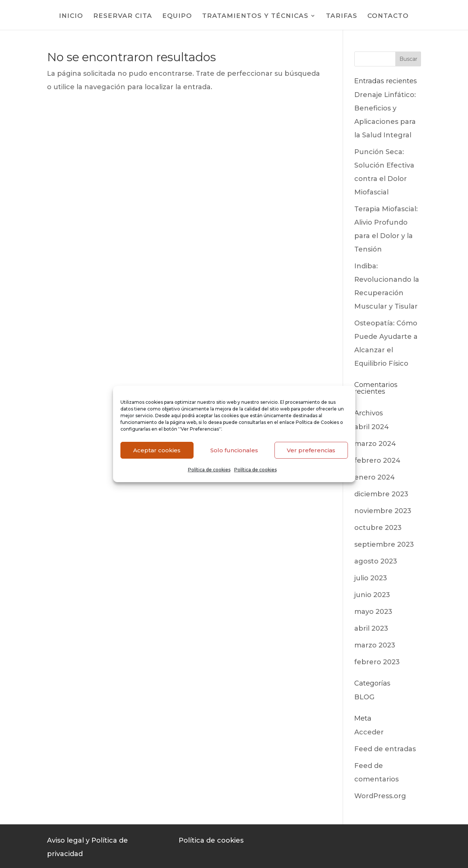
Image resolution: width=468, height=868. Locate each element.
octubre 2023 (378, 528)
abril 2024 (372, 427)
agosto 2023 (376, 561)
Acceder (369, 732)
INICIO (71, 16)
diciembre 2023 (381, 494)
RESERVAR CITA (123, 16)
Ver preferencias (311, 450)
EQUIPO (177, 16)
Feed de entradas (385, 749)
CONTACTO (388, 16)
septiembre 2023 (384, 544)
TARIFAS (342, 16)
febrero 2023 (377, 662)
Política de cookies (209, 470)
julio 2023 (371, 578)
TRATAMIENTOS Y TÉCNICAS (255, 16)
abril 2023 (371, 628)
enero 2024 (375, 477)
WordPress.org (380, 796)
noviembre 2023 (383, 511)
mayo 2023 (373, 612)
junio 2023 (372, 595)
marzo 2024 (375, 444)
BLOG (364, 697)
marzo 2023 (375, 645)
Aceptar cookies (157, 450)
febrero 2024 (377, 460)
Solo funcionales (234, 450)
